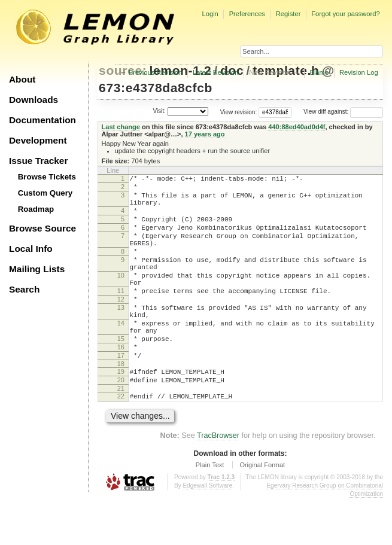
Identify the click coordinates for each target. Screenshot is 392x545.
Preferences (247, 14)
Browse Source (42, 228)
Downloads (34, 100)
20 (121, 423)
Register (288, 14)
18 (121, 405)
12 (121, 326)
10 (121, 297)
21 (121, 433)
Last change (121, 127)
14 (121, 355)
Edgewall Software (207, 532)
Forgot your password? (345, 14)
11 (121, 316)
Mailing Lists (37, 269)
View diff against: (343, 112)
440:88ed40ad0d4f (297, 127)
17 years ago (205, 134)
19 (121, 413)
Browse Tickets (47, 177)
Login (210, 14)
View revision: (239, 112)
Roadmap (36, 209)
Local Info (31, 249)
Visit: (159, 111)
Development (38, 140)
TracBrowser (218, 482)
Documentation (42, 120)
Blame (319, 72)
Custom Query (45, 193)
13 (121, 336)
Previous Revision (156, 72)
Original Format (262, 511)
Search (24, 289)
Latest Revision (216, 72)
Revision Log (359, 72)
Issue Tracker (38, 161)
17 (121, 395)
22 (121, 441)
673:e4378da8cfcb (156, 88)
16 (121, 385)
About (22, 79)
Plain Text (210, 511)
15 (121, 375)
